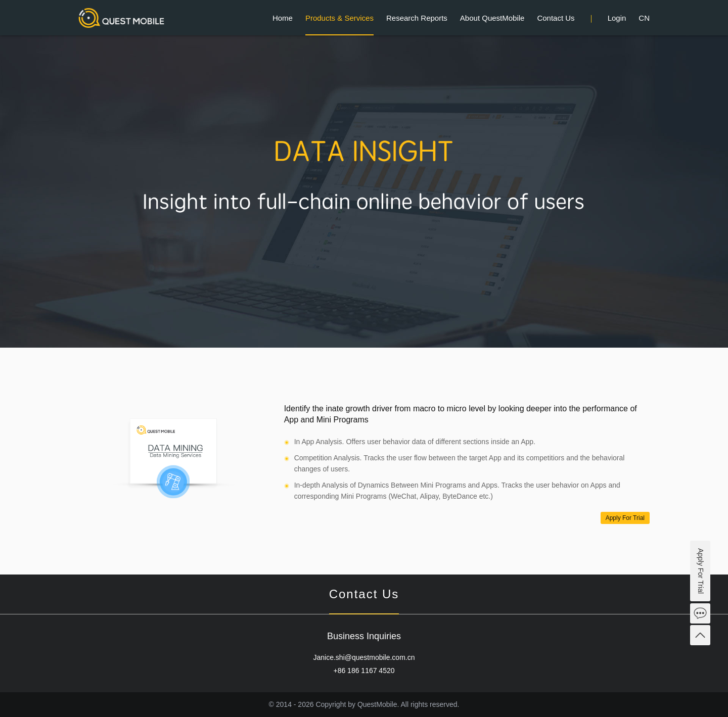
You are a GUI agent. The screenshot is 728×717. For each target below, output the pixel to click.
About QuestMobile (492, 18)
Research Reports (417, 18)
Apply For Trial (625, 518)
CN (644, 18)
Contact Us (556, 18)
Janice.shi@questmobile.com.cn (364, 657)
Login (617, 18)
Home (283, 18)
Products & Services (339, 18)
